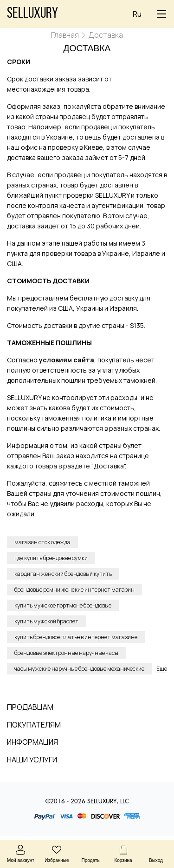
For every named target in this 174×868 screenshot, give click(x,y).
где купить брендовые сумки (51, 558)
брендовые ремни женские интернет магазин (74, 590)
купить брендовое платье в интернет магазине (76, 637)
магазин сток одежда (42, 542)
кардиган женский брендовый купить (63, 574)
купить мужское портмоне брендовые (63, 605)
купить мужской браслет (46, 621)
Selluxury (32, 14)
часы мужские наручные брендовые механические (79, 669)
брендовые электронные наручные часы (66, 653)
